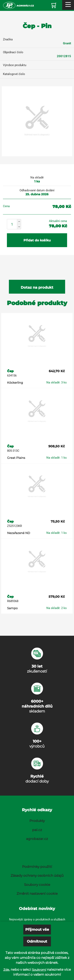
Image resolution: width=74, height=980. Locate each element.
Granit (67, 43)
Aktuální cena (58, 221)
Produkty (37, 821)
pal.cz (37, 830)
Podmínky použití (37, 867)
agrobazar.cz (37, 839)
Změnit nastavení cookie (37, 894)
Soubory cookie (37, 885)
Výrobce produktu (15, 65)
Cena (6, 206)
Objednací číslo (13, 52)
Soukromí (39, 970)
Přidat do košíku (37, 240)
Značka (8, 39)
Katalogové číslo (14, 74)
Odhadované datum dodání (37, 190)
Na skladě (37, 177)
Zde (6, 970)
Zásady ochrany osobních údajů (37, 876)
